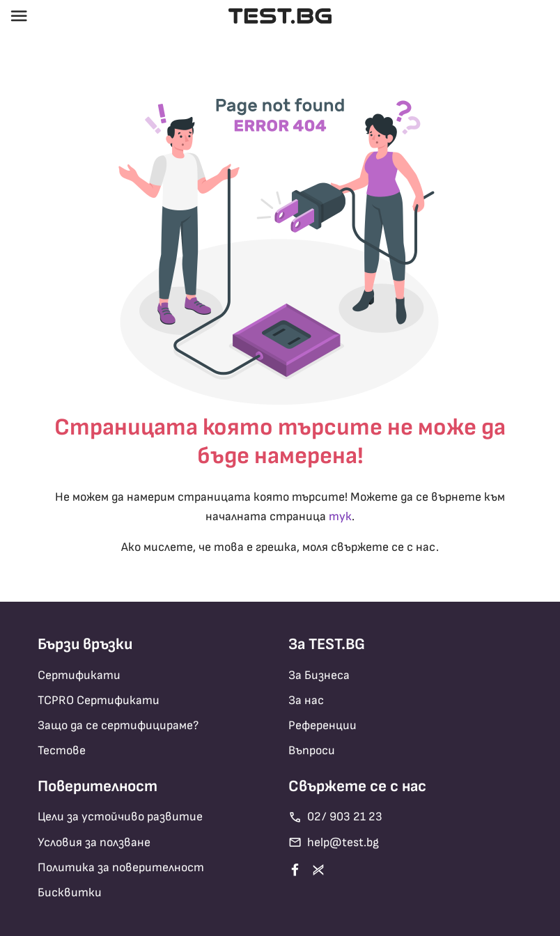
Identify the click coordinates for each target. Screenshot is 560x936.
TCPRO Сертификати (99, 700)
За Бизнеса (319, 675)
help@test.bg (334, 842)
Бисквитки (70, 892)
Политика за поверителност (121, 867)
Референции (322, 725)
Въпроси (312, 750)
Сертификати (79, 675)
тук (340, 516)
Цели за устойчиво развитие (120, 817)
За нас (306, 700)
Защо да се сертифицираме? (118, 725)
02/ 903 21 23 (335, 817)
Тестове (62, 750)
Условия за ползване (94, 842)
